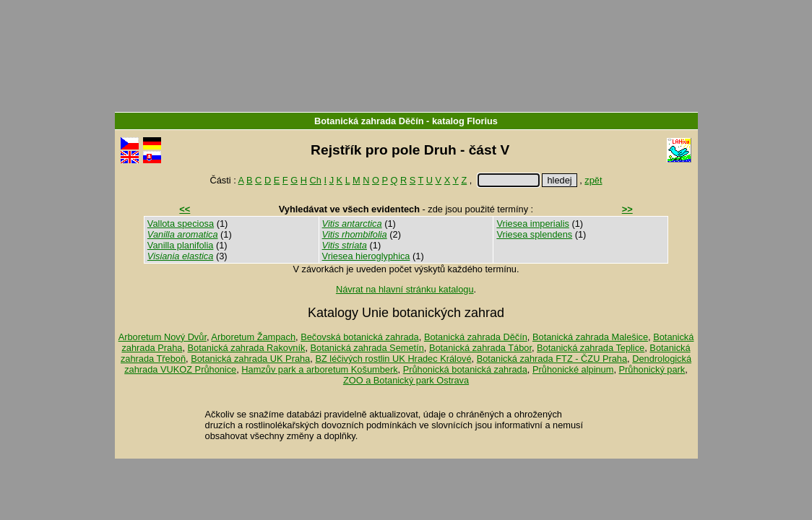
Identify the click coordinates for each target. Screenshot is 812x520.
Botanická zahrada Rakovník (247, 348)
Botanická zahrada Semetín (367, 348)
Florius (482, 121)
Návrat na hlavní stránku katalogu (405, 289)
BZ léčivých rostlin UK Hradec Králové (393, 359)
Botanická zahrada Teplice (591, 348)
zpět (593, 180)
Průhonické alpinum (573, 369)
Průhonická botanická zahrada (465, 369)
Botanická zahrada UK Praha (250, 359)
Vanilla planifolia (181, 245)
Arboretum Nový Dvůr (163, 337)
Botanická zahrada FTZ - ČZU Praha (552, 359)
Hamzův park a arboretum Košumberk (319, 369)
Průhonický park (652, 369)
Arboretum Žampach (253, 337)
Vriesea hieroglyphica (366, 256)
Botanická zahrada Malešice (590, 337)
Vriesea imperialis (533, 224)
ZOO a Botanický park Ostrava (406, 380)
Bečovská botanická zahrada (360, 337)
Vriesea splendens (534, 234)
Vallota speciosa (181, 224)
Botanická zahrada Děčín (369, 121)
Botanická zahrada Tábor (480, 348)
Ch (316, 180)
